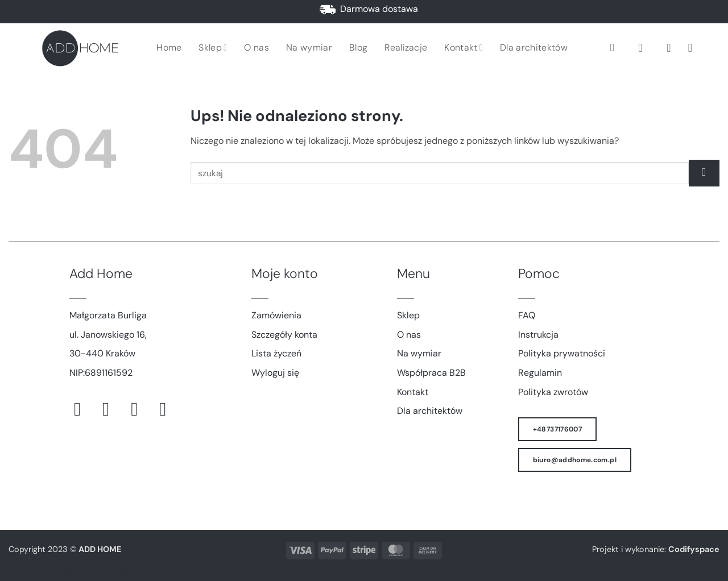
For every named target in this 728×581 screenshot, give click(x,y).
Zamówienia (276, 315)
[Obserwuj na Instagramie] (112, 409)
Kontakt (464, 47)
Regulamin (540, 373)
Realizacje (406, 47)
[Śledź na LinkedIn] (169, 409)
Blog (358, 47)
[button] (644, 48)
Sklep (213, 47)
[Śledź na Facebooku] (83, 409)
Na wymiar (309, 47)
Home (169, 47)
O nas (257, 47)
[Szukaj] (616, 47)
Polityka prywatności (562, 353)
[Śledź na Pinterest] (140, 409)
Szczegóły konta (284, 335)
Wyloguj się (275, 373)
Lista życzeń (276, 353)
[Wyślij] (704, 173)
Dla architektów (534, 47)
